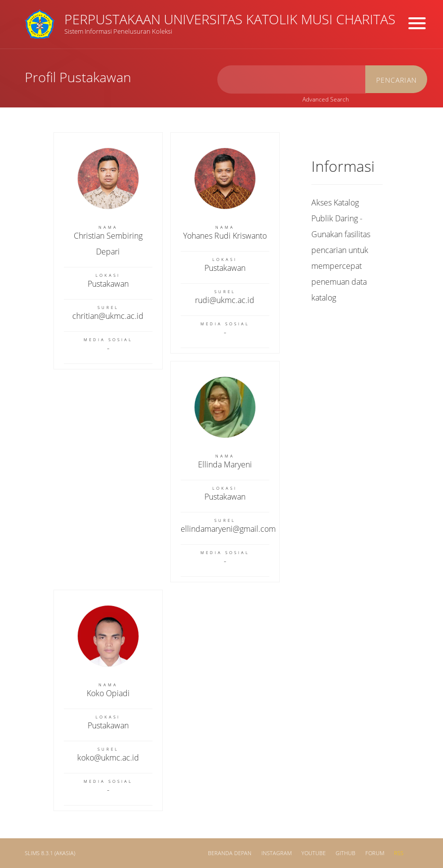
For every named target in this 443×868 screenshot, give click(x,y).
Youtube (314, 853)
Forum (375, 853)
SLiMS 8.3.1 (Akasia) (50, 853)
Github (345, 853)
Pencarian (396, 80)
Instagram (276, 853)
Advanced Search (326, 99)
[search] (292, 79)
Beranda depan (230, 853)
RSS (399, 853)
